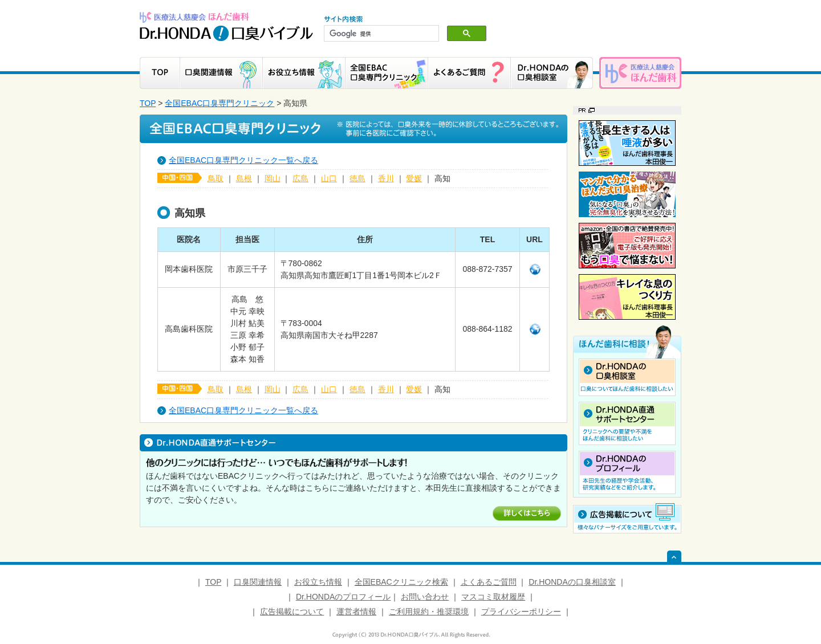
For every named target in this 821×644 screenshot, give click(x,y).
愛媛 (414, 178)
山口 (329, 178)
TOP (148, 103)
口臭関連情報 (258, 582)
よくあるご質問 (489, 582)
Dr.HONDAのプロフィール (343, 597)
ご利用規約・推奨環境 (429, 612)
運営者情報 (356, 612)
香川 (386, 178)
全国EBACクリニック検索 (401, 582)
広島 (300, 178)
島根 (244, 178)
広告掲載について (292, 612)
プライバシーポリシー (521, 612)
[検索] (380, 34)
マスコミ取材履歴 (493, 597)
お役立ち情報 (318, 582)
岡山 (273, 178)
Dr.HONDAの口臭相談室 (572, 582)
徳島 (357, 178)
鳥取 (216, 178)
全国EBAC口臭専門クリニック (220, 103)
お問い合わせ (425, 597)
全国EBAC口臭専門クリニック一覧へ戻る (243, 160)
